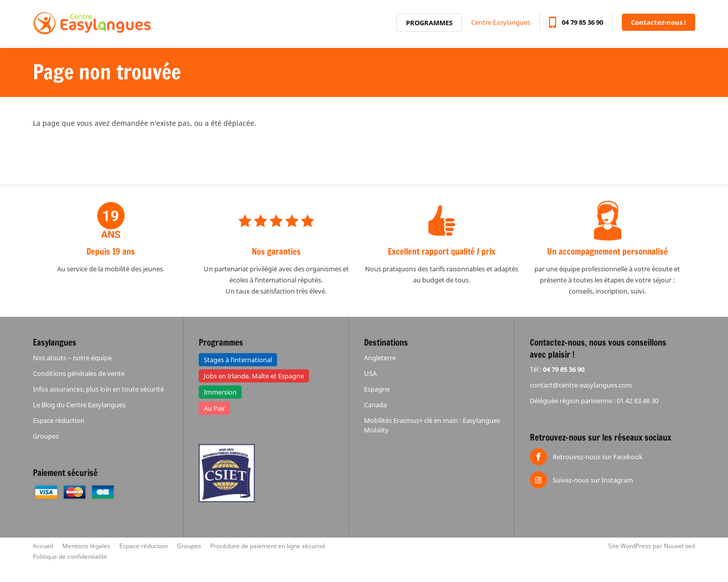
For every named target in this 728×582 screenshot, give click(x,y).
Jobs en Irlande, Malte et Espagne (254, 376)
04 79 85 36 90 (582, 24)
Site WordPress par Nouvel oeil (652, 546)
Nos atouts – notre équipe (72, 358)
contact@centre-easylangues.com (581, 385)
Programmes (429, 25)
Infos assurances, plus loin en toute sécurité (98, 389)
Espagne (377, 389)
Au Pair (214, 408)
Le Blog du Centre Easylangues (79, 405)
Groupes (46, 436)
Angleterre (380, 358)
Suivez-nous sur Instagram (593, 480)
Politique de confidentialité (70, 556)
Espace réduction (59, 420)
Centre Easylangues (501, 24)
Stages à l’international (238, 360)
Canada (375, 405)
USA (370, 373)
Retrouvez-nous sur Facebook (598, 457)
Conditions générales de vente (79, 373)
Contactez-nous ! (658, 24)
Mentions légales (86, 546)
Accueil (43, 546)
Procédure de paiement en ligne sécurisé (268, 546)
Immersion (220, 392)
